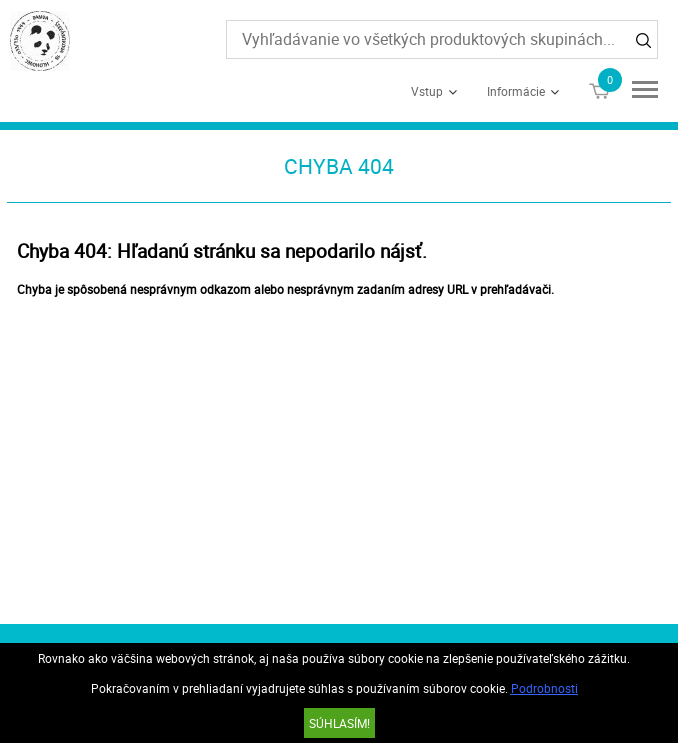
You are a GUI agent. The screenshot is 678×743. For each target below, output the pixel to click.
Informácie (516, 91)
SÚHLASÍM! (339, 723)
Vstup (427, 91)
